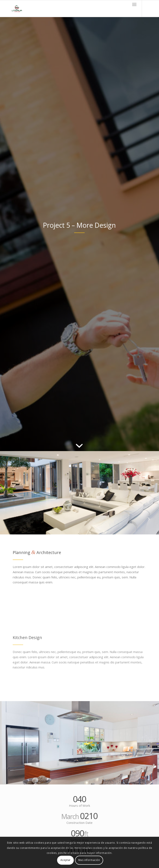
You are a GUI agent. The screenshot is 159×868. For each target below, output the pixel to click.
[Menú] (134, 4)
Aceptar (66, 860)
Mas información (89, 860)
